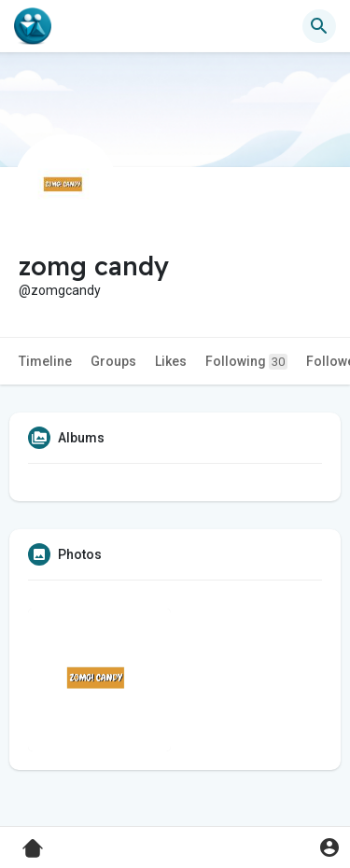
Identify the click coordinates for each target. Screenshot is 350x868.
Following (246, 362)
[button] (319, 26)
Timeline (45, 361)
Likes (171, 361)
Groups (113, 361)
